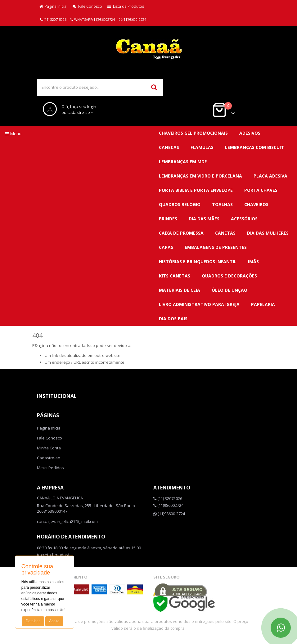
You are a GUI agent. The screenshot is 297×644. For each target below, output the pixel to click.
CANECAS (169, 147)
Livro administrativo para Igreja (199, 304)
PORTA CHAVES (261, 190)
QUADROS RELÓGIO (180, 204)
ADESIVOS (250, 133)
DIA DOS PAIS (173, 319)
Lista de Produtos (126, 6)
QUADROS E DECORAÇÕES (229, 276)
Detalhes (33, 621)
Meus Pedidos (50, 468)
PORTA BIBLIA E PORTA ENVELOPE (196, 190)
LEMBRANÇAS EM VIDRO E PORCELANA (200, 176)
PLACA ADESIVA (270, 176)
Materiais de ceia (180, 290)
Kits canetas (175, 276)
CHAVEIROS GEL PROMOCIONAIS (193, 133)
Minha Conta (49, 448)
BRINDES (168, 219)
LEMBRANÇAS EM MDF (183, 162)
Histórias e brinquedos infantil (198, 261)
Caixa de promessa (181, 233)
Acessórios (244, 219)
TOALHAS (222, 204)
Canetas (225, 233)
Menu (13, 134)
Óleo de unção (229, 290)
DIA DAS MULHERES (268, 233)
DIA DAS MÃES (204, 219)
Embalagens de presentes (216, 247)
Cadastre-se (49, 458)
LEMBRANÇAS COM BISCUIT (254, 147)
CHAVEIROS (256, 204)
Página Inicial (53, 6)
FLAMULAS (202, 147)
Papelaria (263, 304)
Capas (166, 247)
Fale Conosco (87, 6)
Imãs (253, 261)
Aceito (54, 621)
